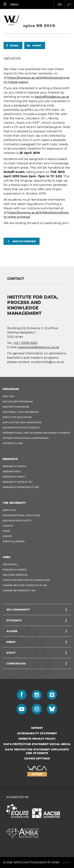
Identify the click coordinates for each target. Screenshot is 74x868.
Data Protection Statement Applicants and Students (37, 751)
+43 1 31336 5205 (25, 343)
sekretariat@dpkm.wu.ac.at (39, 347)
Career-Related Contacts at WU (25, 585)
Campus (8, 526)
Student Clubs (13, 443)
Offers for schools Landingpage (26, 438)
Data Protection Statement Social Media (37, 744)
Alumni (12, 631)
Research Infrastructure (21, 487)
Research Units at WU (18, 482)
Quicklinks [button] (70, 4)
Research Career (15, 570)
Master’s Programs (16, 407)
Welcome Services (15, 575)
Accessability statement (37, 733)
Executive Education (17, 417)
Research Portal (15, 466)
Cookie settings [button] (37, 759)
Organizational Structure (21, 515)
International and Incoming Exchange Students (36, 433)
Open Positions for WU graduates (26, 580)
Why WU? (9, 396)
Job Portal (10, 564)
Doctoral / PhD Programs (21, 412)
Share (14, 46)
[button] (11, 4)
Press (11, 642)
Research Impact (14, 477)
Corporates (16, 664)
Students (14, 620)
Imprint (37, 728)
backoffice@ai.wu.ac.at (52, 97)
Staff (11, 653)
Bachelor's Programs (18, 402)
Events (7, 536)
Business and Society (17, 521)
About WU (9, 510)
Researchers (12, 471)
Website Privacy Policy (37, 739)
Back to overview (24, 241)
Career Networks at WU (19, 591)
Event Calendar (14, 541)
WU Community (18, 610)
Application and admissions (22, 422)
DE (60, 4)
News (6, 531)
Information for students (21, 428)
